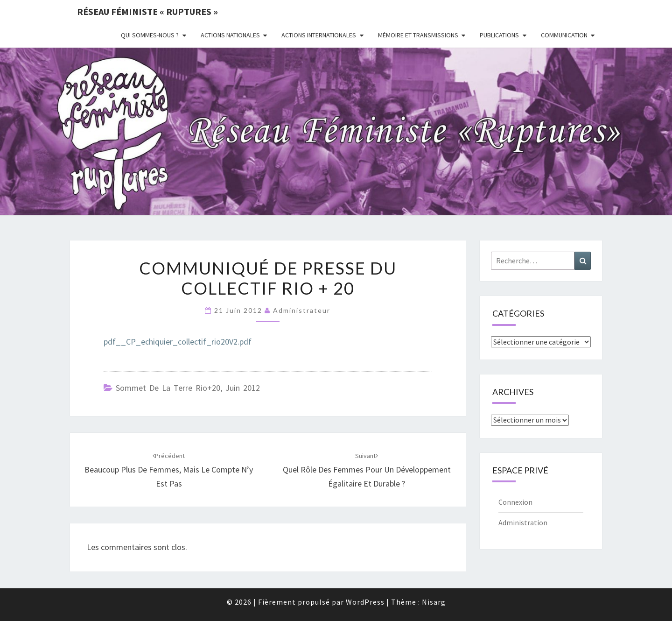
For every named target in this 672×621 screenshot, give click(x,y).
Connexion (515, 502)
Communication (564, 35)
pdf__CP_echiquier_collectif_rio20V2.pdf (178, 342)
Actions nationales (230, 35)
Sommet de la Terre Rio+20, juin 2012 (188, 388)
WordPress (365, 602)
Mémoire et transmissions (418, 35)
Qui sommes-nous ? (150, 35)
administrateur (302, 310)
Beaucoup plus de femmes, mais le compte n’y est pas (169, 470)
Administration (523, 522)
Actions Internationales (319, 35)
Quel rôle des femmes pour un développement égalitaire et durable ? (367, 470)
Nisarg (434, 602)
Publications (499, 35)
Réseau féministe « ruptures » (147, 11)
